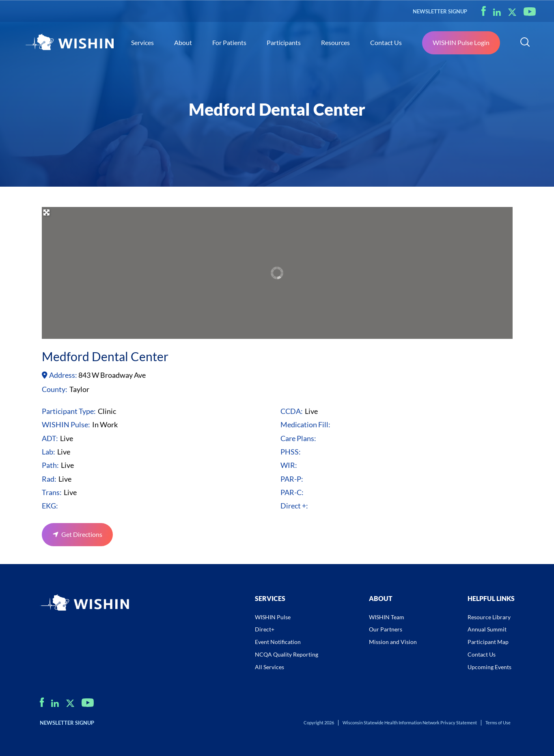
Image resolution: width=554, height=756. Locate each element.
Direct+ (265, 629)
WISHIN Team (387, 617)
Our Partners (386, 629)
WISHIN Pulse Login (461, 42)
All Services (269, 667)
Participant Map (488, 642)
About (183, 42)
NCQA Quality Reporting (287, 654)
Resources (335, 42)
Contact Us (386, 42)
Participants (284, 42)
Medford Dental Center (105, 356)
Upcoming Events (489, 667)
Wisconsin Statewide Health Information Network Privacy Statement (410, 723)
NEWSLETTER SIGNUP (440, 11)
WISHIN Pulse (273, 617)
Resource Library (489, 617)
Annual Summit (487, 629)
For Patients (229, 42)
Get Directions (81, 534)
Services (142, 42)
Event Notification (278, 642)
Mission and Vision (393, 642)
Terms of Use (498, 723)
